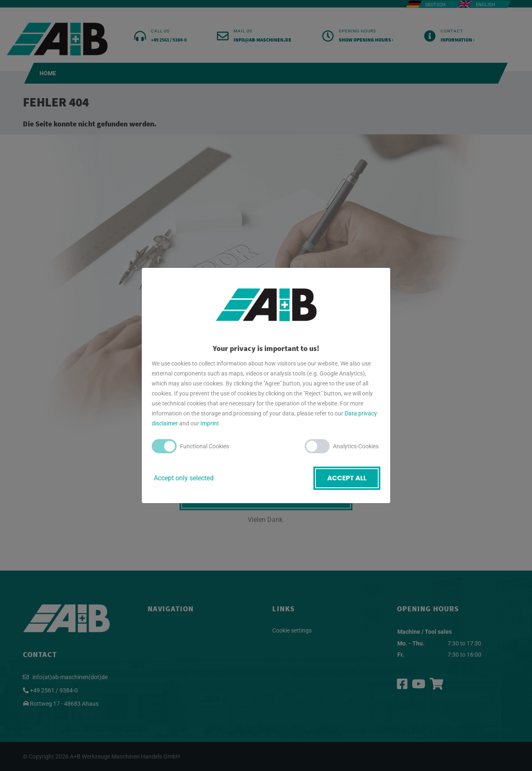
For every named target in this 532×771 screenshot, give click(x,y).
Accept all (347, 478)
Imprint (210, 423)
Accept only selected (184, 478)
